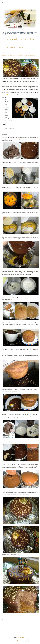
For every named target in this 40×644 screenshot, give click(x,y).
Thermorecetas (8, 616)
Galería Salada (18, 45)
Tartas (28, 626)
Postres (11, 626)
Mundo (9, 626)
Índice (12, 45)
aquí (11, 83)
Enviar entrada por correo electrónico (12, 624)
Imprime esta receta (8, 619)
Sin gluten (25, 626)
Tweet (13, 619)
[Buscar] (37, 2)
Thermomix (31, 626)
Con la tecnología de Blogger (20, 638)
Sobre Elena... (21, 48)
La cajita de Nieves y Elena (20, 39)
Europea (6, 626)
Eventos (33, 45)
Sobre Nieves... (13, 48)
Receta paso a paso (16, 626)
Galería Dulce (26, 45)
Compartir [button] (4, 624)
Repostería (21, 626)
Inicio (7, 45)
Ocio (7, 48)
